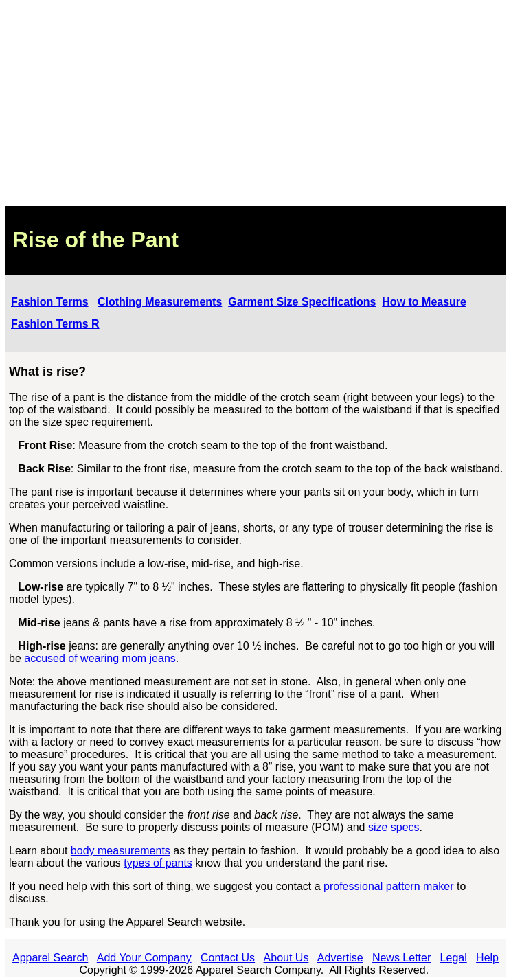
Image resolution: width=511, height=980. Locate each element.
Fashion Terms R (55, 324)
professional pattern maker (388, 886)
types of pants (158, 863)
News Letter (401, 958)
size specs (394, 827)
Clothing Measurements (160, 302)
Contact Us (228, 958)
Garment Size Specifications (302, 302)
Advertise (340, 958)
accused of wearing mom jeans (100, 658)
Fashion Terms (50, 302)
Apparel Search (50, 958)
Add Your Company (144, 958)
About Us (286, 958)
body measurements (121, 851)
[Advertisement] (255, 103)
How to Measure (424, 302)
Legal (454, 958)
